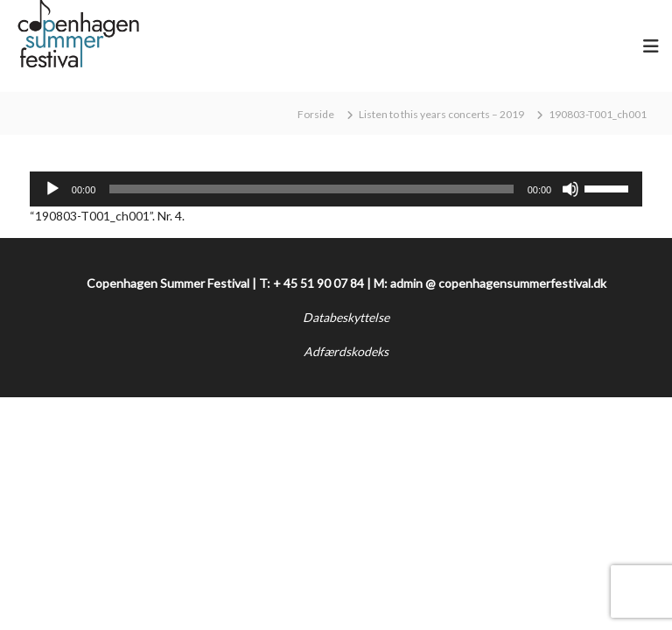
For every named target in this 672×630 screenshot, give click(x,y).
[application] (336, 189)
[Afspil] (52, 189)
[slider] (311, 189)
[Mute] (570, 189)
